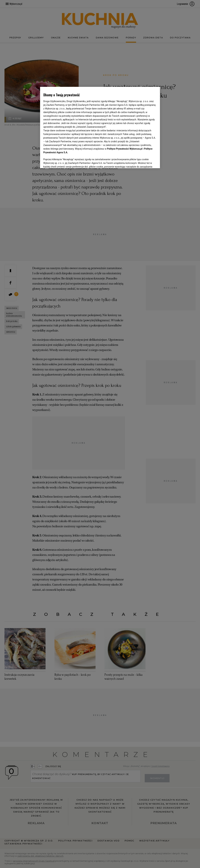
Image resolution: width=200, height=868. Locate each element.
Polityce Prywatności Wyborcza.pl (125, 149)
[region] (100, 128)
